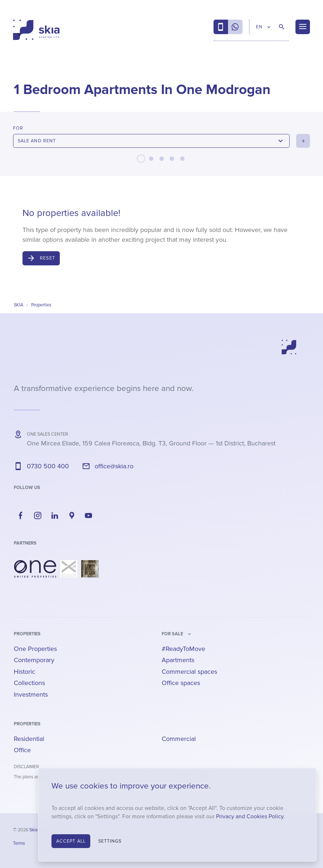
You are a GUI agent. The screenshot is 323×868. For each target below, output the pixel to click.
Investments (31, 694)
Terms (19, 843)
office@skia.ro (114, 466)
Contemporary (34, 660)
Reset (47, 258)
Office (22, 750)
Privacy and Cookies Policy (250, 817)
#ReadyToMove (183, 649)
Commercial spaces (189, 672)
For (18, 128)
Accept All (71, 841)
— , (151, 443)
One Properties (35, 649)
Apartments (178, 660)
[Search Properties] (282, 27)
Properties (27, 634)
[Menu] (303, 27)
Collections (29, 683)
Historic (24, 672)
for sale (172, 634)
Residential (29, 739)
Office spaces (181, 683)
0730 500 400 (48, 466)
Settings (110, 841)
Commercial (179, 739)
